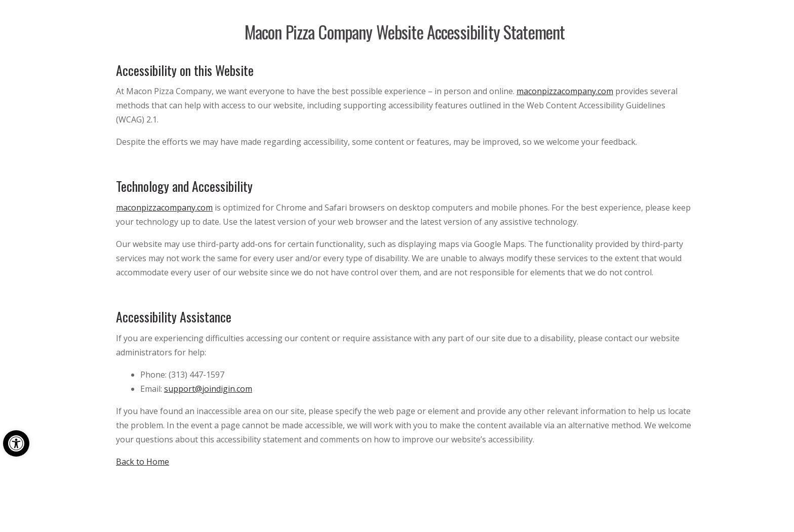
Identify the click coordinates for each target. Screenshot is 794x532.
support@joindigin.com (208, 389)
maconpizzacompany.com (565, 91)
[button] (16, 443)
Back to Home (143, 462)
